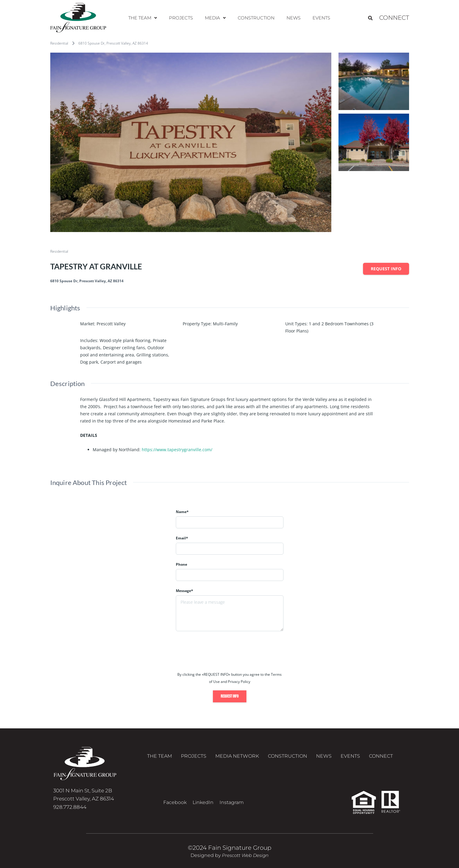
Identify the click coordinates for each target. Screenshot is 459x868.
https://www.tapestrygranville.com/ (177, 450)
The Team (146, 18)
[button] (146, 18)
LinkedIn (203, 802)
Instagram (232, 802)
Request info (386, 269)
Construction (255, 18)
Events (318, 18)
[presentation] (221, 653)
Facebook (175, 802)
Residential (59, 43)
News (292, 18)
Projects (183, 18)
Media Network (237, 758)
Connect (394, 18)
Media (216, 18)
